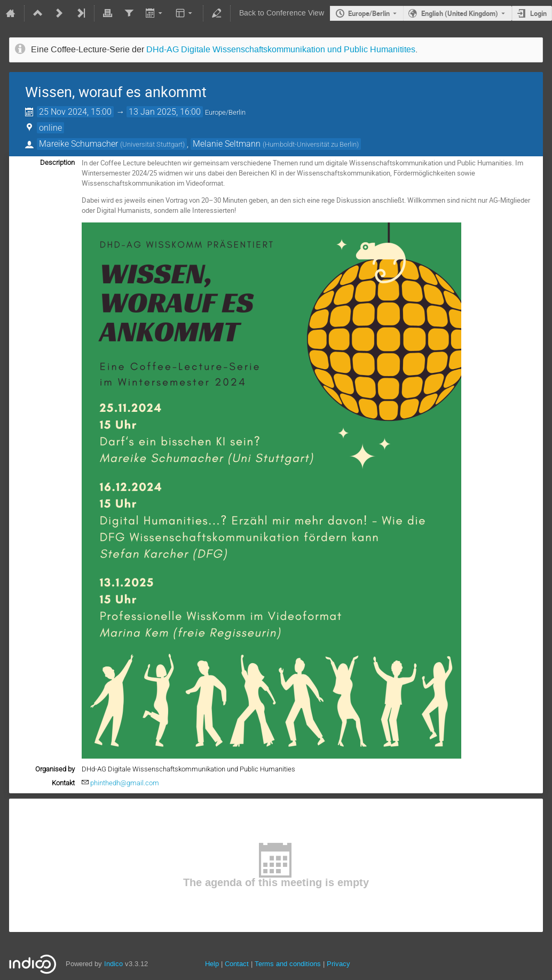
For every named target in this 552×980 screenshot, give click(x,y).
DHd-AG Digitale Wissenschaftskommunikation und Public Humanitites (281, 50)
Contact (237, 964)
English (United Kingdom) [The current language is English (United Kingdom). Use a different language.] (460, 13)
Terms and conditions (288, 964)
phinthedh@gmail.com (125, 783)
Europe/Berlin (369, 13)
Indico (113, 964)
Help (212, 964)
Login (538, 13)
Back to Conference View (282, 13)
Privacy (338, 964)
